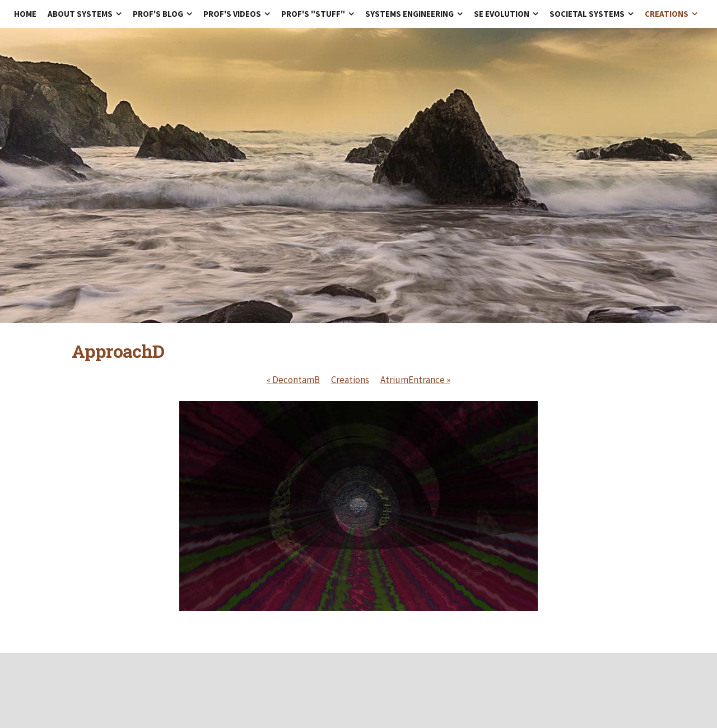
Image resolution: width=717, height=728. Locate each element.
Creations (350, 380)
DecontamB (293, 380)
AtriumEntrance (415, 380)
